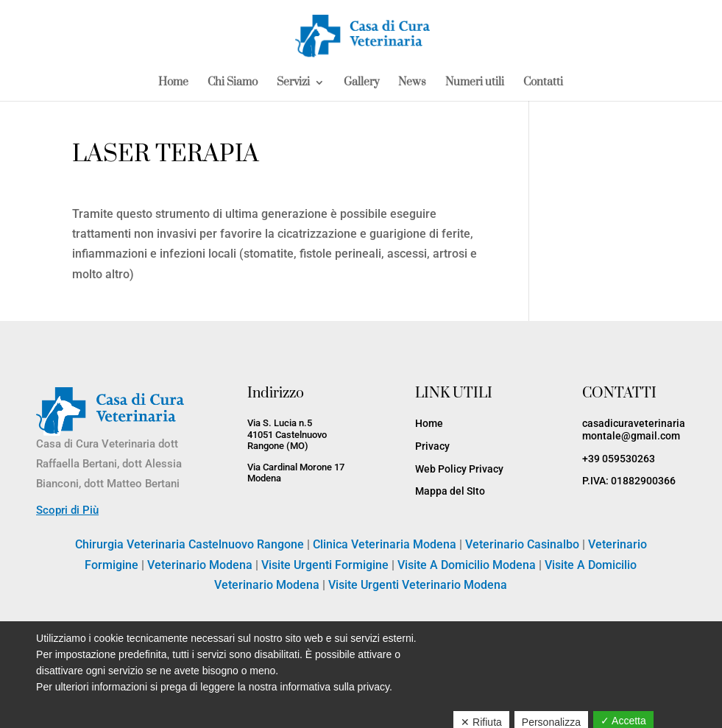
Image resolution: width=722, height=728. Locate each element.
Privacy (432, 446)
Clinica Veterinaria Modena (385, 544)
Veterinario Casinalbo (522, 544)
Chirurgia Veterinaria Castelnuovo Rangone (190, 544)
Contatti (543, 83)
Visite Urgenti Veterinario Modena (418, 585)
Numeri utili (475, 83)
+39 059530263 (619, 459)
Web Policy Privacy (459, 469)
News (412, 83)
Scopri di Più (67, 510)
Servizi (293, 83)
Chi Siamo (233, 83)
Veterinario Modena (200, 565)
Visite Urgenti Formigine (325, 565)
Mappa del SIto (450, 491)
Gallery (361, 83)
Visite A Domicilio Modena (467, 565)
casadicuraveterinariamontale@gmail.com (634, 430)
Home (173, 83)
